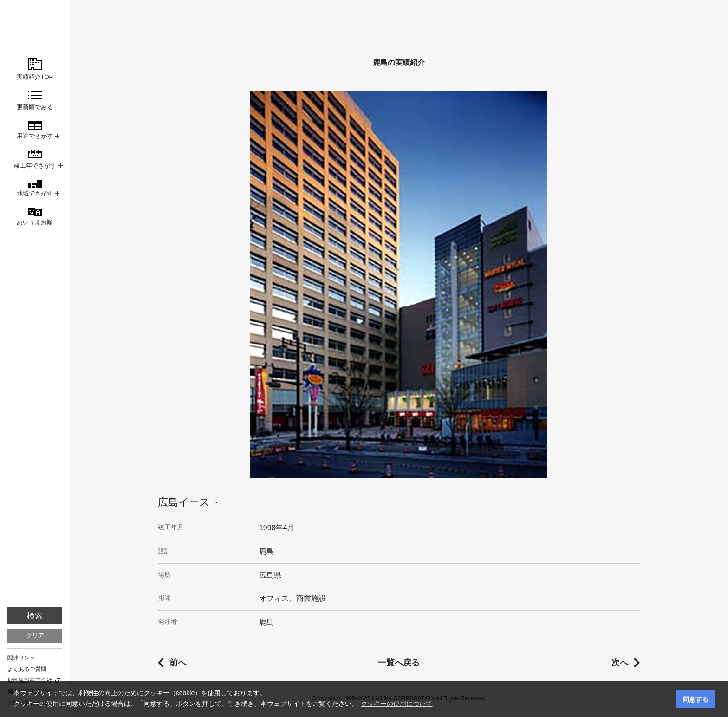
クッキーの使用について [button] (396, 704)
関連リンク (21, 658)
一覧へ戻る (399, 663)
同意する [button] (695, 699)
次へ (620, 663)
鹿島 (35, 24)
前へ (178, 663)
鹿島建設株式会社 (30, 680)
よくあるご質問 (27, 669)
